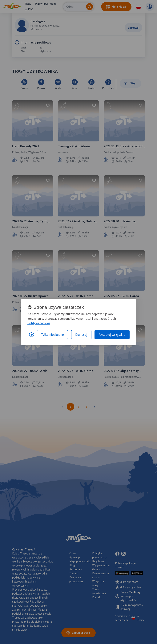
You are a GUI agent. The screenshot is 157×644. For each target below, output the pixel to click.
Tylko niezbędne (52, 335)
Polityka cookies (39, 323)
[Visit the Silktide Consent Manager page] (31, 335)
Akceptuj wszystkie (112, 335)
